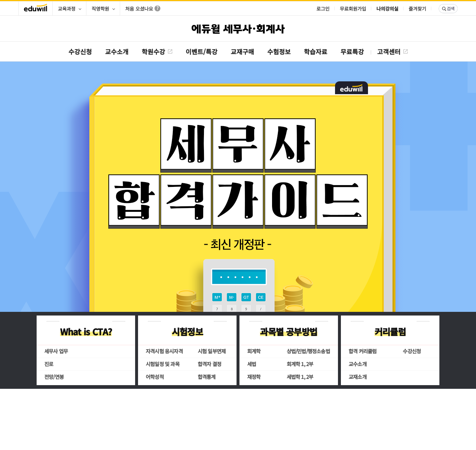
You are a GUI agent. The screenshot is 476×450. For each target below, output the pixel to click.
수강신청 (412, 351)
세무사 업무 (56, 351)
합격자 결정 (209, 364)
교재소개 (358, 377)
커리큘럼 (390, 331)
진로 (49, 364)
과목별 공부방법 (289, 331)
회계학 (254, 351)
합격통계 (207, 377)
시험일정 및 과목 (163, 364)
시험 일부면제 (212, 351)
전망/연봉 (54, 377)
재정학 (254, 377)
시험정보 (187, 331)
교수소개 (358, 364)
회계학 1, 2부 (300, 364)
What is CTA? (86, 331)
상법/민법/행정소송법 (308, 351)
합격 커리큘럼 (362, 351)
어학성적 (155, 377)
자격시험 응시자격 (164, 351)
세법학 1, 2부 (300, 377)
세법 (252, 364)
